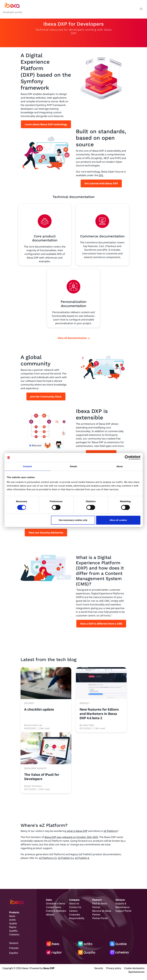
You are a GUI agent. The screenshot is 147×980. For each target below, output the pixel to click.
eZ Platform (111, 831)
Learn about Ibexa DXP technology (46, 124)
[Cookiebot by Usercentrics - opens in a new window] (127, 458)
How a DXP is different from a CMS (101, 624)
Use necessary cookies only (73, 520)
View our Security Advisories (46, 533)
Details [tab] (73, 466)
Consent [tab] (27, 466)
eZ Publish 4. (82, 858)
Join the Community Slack (46, 397)
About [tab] (120, 466)
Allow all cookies (118, 520)
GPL (101, 175)
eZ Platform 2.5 (48, 858)
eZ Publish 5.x (66, 858)
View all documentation (72, 338)
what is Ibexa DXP (77, 831)
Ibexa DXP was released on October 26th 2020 (71, 837)
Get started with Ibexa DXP (101, 183)
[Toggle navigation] (141, 9)
